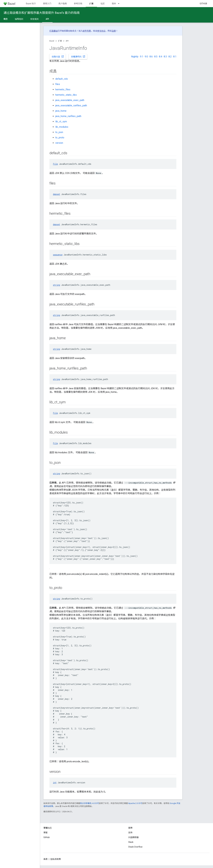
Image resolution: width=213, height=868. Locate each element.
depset (57, 194)
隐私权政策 (56, 859)
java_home (61, 111)
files (58, 84)
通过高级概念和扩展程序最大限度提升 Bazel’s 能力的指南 (42, 13)
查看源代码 (78, 56)
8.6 (151, 57)
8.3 (165, 57)
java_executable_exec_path (70, 100)
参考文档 (78, 4)
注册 (114, 31)
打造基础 (54, 31)
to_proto (60, 138)
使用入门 (47, 4)
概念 (6, 19)
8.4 (161, 57)
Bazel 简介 (31, 4)
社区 (103, 4)
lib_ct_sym (61, 122)
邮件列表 (87, 31)
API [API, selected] (47, 19)
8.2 (170, 57)
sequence (58, 255)
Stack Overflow (135, 847)
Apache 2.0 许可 (135, 803)
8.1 (175, 57)
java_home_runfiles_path (68, 116)
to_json (59, 132)
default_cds (62, 79)
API (67, 41)
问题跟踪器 (133, 837)
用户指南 (63, 4)
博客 (46, 833)
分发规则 (34, 19)
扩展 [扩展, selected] (91, 4)
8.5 (156, 57)
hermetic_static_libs (66, 95)
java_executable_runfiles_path (71, 105)
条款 (46, 859)
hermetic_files (63, 89)
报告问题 (58, 56)
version (59, 143)
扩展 (60, 41)
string (57, 285)
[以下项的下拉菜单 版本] (120, 4)
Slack (131, 842)
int (55, 783)
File (55, 164)
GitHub (203, 4)
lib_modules (62, 127)
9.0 (146, 57)
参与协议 (101, 31)
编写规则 (19, 19)
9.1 (142, 57)
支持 (130, 833)
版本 (114, 4)
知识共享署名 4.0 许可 (90, 803)
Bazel (52, 41)
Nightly (135, 57)
